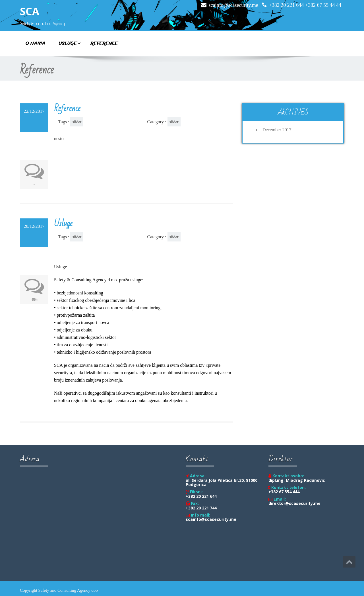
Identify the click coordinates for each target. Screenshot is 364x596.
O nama (36, 44)
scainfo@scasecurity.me (233, 5)
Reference (104, 44)
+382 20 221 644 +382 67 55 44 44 (305, 5)
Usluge (70, 44)
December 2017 (277, 130)
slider (77, 122)
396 (34, 299)
